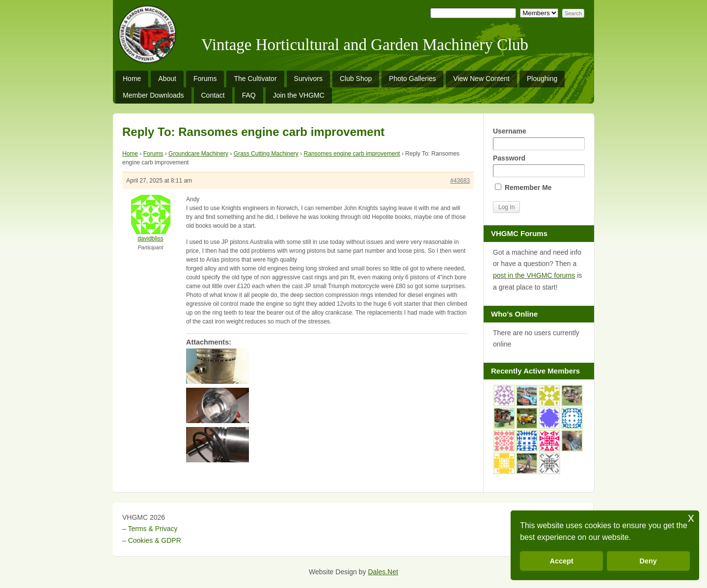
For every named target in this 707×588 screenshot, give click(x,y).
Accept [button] (562, 561)
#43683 (460, 181)
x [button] (691, 518)
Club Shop (356, 79)
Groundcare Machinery (198, 154)
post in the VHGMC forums (534, 275)
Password (539, 166)
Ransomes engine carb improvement (352, 154)
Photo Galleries (412, 79)
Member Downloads (153, 95)
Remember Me (523, 187)
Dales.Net (383, 572)
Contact (213, 95)
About (167, 79)
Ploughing (542, 79)
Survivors (308, 79)
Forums (205, 79)
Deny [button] (648, 561)
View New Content (481, 79)
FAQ (249, 95)
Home (132, 79)
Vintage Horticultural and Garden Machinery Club (365, 45)
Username (539, 139)
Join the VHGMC (299, 95)
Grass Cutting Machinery (266, 154)
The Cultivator (255, 79)
